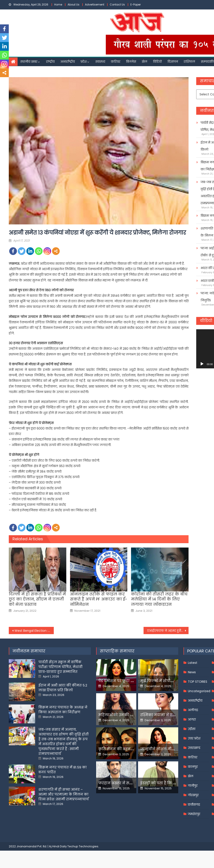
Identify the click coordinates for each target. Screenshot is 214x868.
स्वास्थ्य (100, 62)
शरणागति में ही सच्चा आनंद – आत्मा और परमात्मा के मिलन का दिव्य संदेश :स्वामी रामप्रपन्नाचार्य (64, 794)
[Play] (202, 364)
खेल (145, 62)
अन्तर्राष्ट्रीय (68, 62)
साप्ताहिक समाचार (117, 651)
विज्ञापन (173, 62)
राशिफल (189, 62)
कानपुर (193, 767)
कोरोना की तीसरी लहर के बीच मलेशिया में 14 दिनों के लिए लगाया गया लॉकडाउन (159, 599)
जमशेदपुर (194, 814)
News (192, 672)
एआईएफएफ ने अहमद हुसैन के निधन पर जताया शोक (168, 631)
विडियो (157, 62)
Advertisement (95, 5)
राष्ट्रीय (50, 62)
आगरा (192, 719)
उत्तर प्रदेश (194, 738)
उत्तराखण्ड (194, 748)
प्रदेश (84, 62)
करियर (116, 62)
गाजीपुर (193, 786)
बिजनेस (131, 62)
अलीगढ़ (193, 710)
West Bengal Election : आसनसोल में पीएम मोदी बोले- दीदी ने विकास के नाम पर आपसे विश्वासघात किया (34, 631)
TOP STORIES (198, 682)
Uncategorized (199, 691)
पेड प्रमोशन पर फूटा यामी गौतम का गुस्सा (132, 681)
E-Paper (136, 5)
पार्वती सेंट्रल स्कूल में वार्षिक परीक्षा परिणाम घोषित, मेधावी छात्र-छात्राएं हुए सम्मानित (60, 667)
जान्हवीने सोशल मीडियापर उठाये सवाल (172, 749)
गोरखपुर (193, 795)
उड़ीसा (192, 729)
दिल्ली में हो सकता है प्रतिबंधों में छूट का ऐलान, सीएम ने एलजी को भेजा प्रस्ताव (37, 599)
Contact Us (117, 5)
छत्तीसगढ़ (194, 804)
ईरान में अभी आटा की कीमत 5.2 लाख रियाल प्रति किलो (63, 688)
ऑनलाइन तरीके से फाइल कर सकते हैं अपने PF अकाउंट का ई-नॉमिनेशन (99, 599)
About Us (74, 5)
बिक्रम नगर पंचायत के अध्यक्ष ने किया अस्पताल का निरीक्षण (63, 710)
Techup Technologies (83, 846)
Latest (193, 663)
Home (58, 5)
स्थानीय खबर (29, 62)
